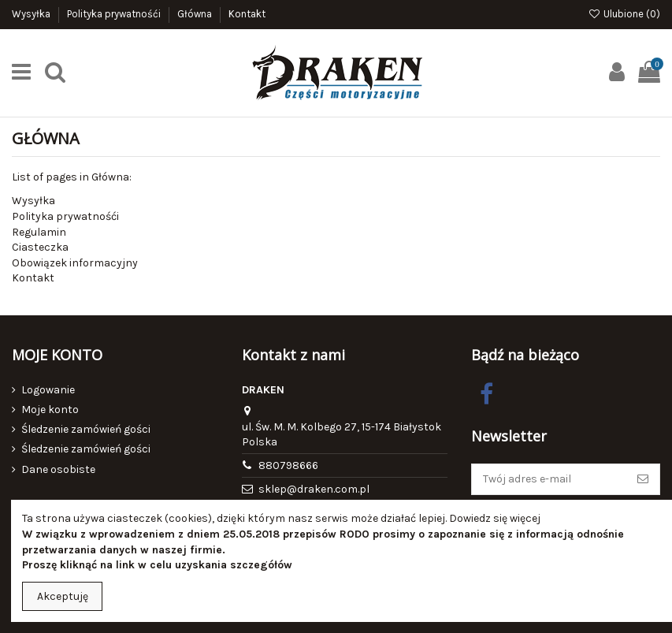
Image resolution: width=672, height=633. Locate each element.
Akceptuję (63, 596)
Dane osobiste (58, 469)
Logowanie (48, 390)
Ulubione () (624, 14)
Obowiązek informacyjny (75, 263)
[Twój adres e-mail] (549, 479)
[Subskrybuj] (643, 479)
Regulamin (39, 232)
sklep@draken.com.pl (314, 489)
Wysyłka (32, 14)
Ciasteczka (40, 247)
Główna (196, 14)
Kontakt (247, 14)
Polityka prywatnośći (115, 14)
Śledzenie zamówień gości (86, 429)
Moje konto (50, 410)
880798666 (288, 465)
